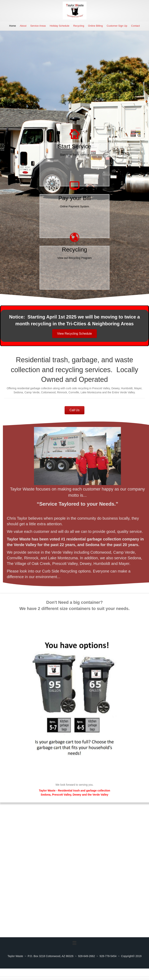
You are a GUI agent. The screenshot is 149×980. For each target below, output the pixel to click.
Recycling (79, 26)
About (23, 26)
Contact (136, 26)
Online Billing (95, 26)
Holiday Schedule (59, 26)
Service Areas (38, 26)
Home (13, 26)
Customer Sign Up (117, 26)
